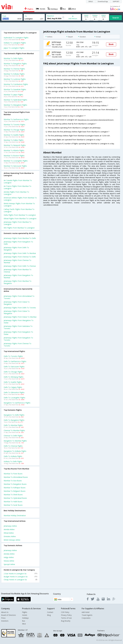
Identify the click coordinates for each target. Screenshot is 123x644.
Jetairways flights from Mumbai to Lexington (18, 223)
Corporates (86, 618)
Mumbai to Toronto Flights (14, 125)
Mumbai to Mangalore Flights (15, 105)
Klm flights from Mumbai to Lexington (19, 228)
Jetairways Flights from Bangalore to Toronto (18, 339)
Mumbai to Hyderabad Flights (15, 100)
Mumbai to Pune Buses (13, 474)
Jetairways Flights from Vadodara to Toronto (18, 327)
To (26, 16)
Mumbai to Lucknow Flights (15, 79)
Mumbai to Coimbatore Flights (16, 84)
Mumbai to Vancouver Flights (15, 166)
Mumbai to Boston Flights (14, 156)
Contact (50, 612)
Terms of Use (66, 618)
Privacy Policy (66, 615)
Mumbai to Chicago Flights (14, 130)
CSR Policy (65, 612)
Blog (49, 615)
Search (116, 18)
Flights (25, 612)
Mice (24, 624)
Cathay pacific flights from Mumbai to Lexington (19, 210)
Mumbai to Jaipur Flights (13, 95)
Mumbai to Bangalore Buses (15, 484)
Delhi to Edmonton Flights (14, 392)
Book (111, 44)
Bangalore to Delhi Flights (14, 415)
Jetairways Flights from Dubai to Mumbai (20, 317)
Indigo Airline (9, 557)
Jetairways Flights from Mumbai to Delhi (20, 238)
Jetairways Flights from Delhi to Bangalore (16, 249)
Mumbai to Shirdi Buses (13, 495)
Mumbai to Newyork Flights (15, 145)
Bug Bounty (66, 621)
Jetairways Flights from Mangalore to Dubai (19, 322)
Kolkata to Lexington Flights (15, 43)
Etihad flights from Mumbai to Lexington (20, 218)
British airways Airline (12, 540)
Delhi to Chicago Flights (13, 372)
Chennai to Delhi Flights (13, 436)
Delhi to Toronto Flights (13, 356)
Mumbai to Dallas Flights (14, 140)
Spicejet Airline (9, 564)
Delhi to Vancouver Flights (14, 367)
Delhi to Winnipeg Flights (14, 377)
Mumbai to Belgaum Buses (15, 491)
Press (3, 618)
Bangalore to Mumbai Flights (15, 441)
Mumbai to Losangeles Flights (16, 161)
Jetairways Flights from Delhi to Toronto (20, 308)
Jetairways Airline (10, 526)
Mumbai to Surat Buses (13, 505)
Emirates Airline (10, 536)
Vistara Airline (9, 561)
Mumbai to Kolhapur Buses (15, 488)
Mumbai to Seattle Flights (14, 135)
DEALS (91, 2)
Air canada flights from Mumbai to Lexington (18, 182)
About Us (5, 612)
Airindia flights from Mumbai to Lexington (16, 193)
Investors (5, 621)
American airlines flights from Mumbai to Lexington (20, 199)
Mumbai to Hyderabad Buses (15, 498)
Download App (103, 2)
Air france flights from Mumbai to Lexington (17, 187)
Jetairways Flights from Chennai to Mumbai (17, 261)
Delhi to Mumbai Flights (13, 425)
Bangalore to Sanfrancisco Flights (17, 403)
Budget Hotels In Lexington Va (20, 577)
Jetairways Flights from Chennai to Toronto (17, 345)
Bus (24, 621)
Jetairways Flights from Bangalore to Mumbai (18, 276)
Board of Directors (9, 615)
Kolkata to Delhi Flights (13, 461)
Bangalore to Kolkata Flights (15, 451)
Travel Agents (87, 615)
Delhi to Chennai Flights (13, 446)
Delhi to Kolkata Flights (13, 456)
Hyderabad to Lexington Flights (16, 38)
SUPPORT (116, 2)
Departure (51, 16)
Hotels (25, 615)
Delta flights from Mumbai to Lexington (20, 215)
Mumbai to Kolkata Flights (14, 74)
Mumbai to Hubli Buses (13, 502)
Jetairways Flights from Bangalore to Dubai (18, 333)
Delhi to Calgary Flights (13, 387)
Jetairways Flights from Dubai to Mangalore (17, 312)
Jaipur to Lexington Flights (14, 48)
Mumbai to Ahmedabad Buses (16, 477)
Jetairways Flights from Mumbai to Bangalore (18, 282)
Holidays (25, 618)
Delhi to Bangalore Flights (14, 420)
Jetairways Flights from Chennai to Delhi (20, 257)
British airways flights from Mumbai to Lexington (19, 205)
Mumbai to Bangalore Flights (15, 64)
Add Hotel (86, 612)
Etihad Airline (9, 533)
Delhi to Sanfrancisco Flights (15, 361)
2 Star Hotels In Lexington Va (20, 574)
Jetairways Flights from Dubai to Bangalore (17, 303)
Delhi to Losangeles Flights (14, 398)
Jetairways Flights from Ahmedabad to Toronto (19, 297)
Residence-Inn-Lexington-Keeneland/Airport (96, 120)
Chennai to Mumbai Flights (14, 430)
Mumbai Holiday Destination (15, 515)
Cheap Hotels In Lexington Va (20, 580)
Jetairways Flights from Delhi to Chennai (20, 266)
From (4, 16)
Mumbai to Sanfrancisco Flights (16, 119)
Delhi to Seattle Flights (13, 382)
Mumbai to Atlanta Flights (14, 150)
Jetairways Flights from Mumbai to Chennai (18, 271)
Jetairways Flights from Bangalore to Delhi (18, 243)
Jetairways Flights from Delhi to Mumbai (20, 253)
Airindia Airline (9, 529)
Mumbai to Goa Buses (13, 481)
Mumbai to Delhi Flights (13, 58)
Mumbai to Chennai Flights (14, 69)
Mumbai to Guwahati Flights (15, 89)
